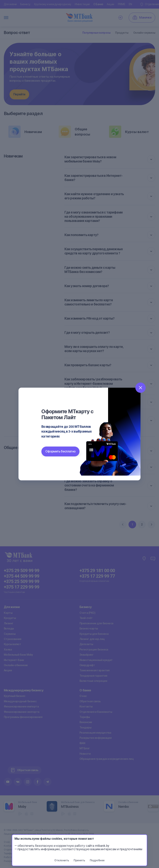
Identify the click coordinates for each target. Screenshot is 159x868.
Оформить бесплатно (60, 451)
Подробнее (97, 860)
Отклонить (62, 860)
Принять (79, 860)
